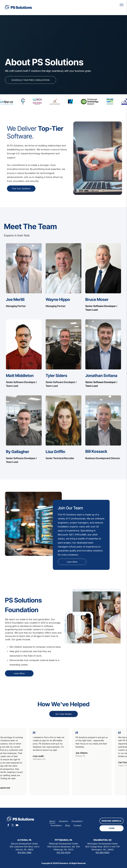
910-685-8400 (103, 853)
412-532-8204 (63, 853)
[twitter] (13, 826)
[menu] (122, 5)
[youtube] (17, 826)
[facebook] (8, 826)
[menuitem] (52, 821)
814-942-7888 (24, 853)
